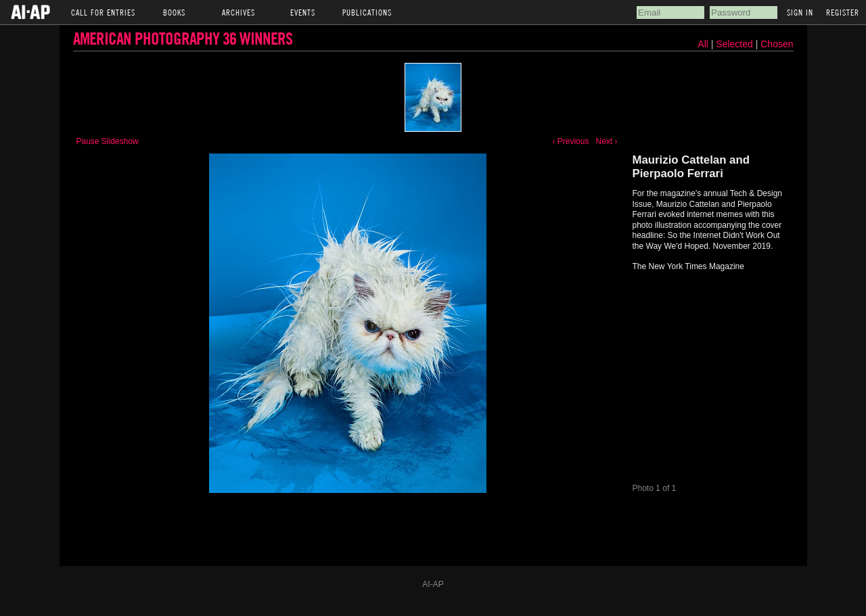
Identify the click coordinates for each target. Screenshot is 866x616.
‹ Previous (570, 141)
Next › (606, 141)
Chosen (777, 44)
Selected (735, 44)
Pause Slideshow (108, 141)
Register (843, 12)
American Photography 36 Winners (183, 38)
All (703, 44)
